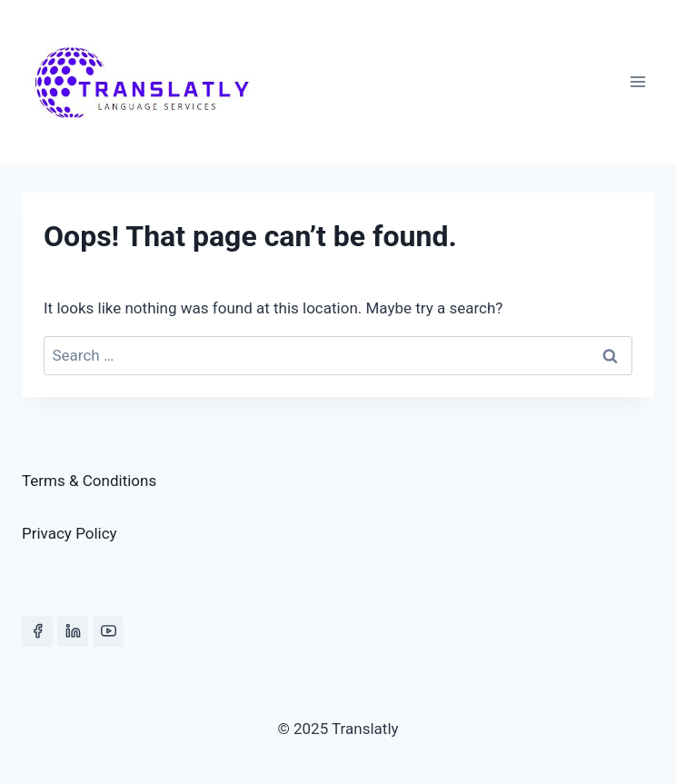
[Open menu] (637, 81)
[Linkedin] (73, 631)
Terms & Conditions (89, 481)
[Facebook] (37, 631)
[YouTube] (108, 631)
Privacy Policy (70, 533)
